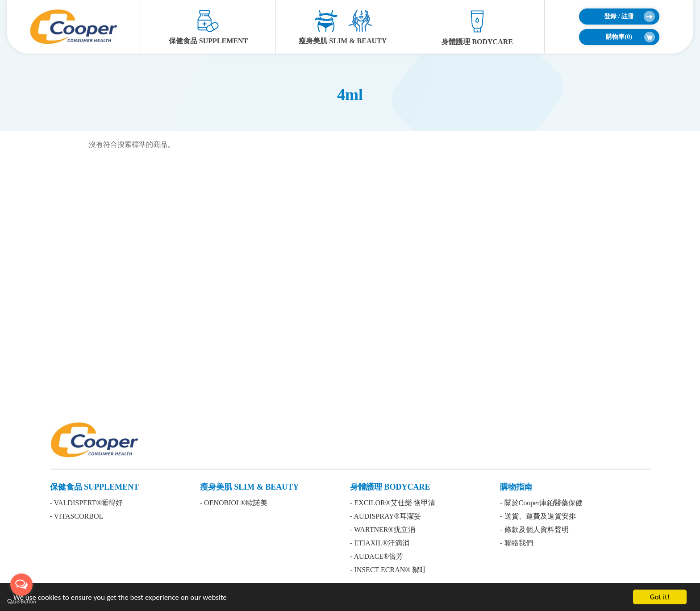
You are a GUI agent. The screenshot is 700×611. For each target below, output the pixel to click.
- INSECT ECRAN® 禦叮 (388, 570)
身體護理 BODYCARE (477, 28)
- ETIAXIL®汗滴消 (380, 543)
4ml (350, 95)
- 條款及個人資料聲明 (534, 530)
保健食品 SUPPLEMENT (208, 27)
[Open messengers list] (21, 585)
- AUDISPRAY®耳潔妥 (385, 516)
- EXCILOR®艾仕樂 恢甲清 (393, 503)
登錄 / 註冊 (629, 17)
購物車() (630, 37)
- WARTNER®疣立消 (383, 530)
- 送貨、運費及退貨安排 (538, 516)
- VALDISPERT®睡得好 (87, 503)
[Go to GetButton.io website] (21, 602)
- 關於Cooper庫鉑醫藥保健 (541, 503)
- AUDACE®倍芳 (377, 556)
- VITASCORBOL (77, 516)
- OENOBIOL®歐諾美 (234, 503)
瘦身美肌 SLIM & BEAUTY (343, 27)
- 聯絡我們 (516, 543)
